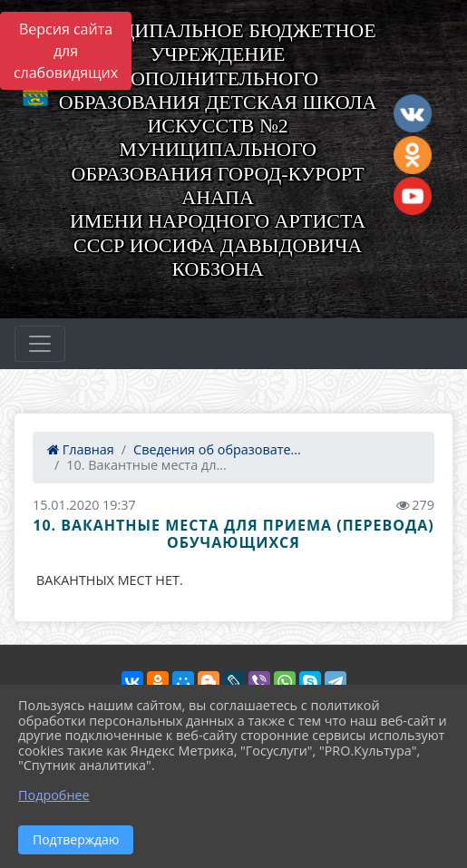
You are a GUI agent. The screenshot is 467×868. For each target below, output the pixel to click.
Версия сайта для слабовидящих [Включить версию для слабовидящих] (66, 51)
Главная (81, 449)
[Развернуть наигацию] (40, 344)
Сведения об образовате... (217, 449)
